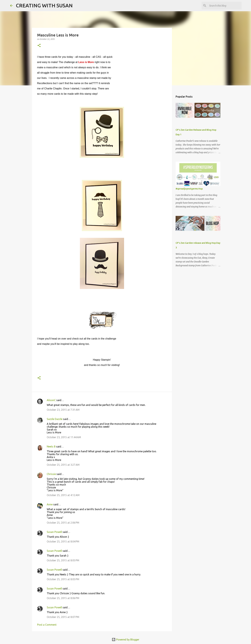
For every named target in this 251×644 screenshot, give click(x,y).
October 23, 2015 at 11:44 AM (64, 437)
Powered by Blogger (125, 640)
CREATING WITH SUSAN (44, 5)
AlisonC (51, 400)
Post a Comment (47, 625)
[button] (39, 46)
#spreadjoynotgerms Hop (189, 189)
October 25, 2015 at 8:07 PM (63, 617)
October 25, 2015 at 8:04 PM (63, 541)
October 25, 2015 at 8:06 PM (63, 598)
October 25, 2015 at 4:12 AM (63, 495)
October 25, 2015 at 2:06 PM (63, 523)
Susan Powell (54, 532)
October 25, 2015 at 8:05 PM (63, 560)
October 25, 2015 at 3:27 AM (63, 465)
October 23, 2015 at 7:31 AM (63, 410)
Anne (50, 504)
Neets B (51, 446)
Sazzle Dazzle (55, 419)
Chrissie (51, 474)
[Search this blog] (225, 6)
